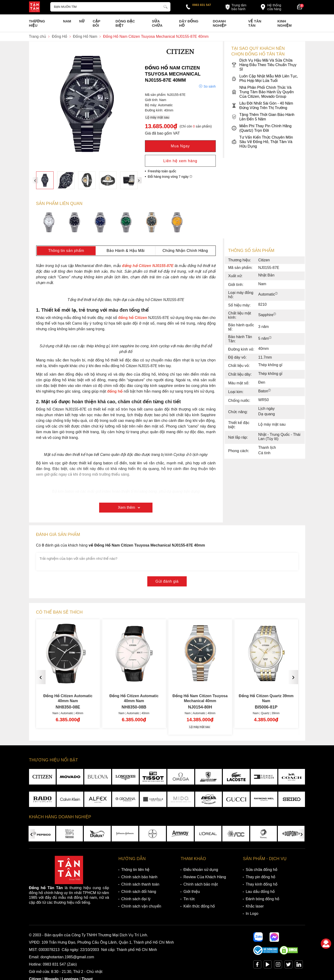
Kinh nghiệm (284, 23)
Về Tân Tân (255, 23)
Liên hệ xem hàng (180, 161)
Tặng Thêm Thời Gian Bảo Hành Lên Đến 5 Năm (263, 117)
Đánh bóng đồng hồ (262, 899)
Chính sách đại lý (136, 899)
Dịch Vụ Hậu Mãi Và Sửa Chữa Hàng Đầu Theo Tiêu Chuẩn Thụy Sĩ (264, 65)
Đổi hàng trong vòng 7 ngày (170, 177)
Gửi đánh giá (167, 581)
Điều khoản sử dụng (201, 870)
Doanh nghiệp (220, 23)
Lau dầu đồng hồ (260, 892)
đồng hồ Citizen (133, 318)
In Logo (252, 914)
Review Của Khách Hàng (205, 877)
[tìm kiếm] (165, 6)
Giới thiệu (192, 892)
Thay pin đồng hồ (260, 877)
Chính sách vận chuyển (141, 906)
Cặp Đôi (97, 23)
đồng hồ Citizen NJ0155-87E (148, 266)
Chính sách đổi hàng (139, 892)
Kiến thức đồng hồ (199, 906)
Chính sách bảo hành (139, 877)
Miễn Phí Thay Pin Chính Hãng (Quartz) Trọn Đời (261, 128)
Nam (67, 21)
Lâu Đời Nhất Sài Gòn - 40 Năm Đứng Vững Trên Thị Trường (262, 106)
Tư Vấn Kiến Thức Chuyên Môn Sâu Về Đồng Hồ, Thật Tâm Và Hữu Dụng (262, 142)
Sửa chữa (157, 23)
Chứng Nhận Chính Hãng (185, 251)
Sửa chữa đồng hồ (262, 870)
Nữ (82, 21)
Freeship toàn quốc (162, 171)
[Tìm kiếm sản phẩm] (110, 7)
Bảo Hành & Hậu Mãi (125, 251)
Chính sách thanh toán (140, 884)
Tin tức (189, 899)
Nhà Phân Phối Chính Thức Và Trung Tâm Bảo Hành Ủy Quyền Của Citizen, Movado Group (263, 92)
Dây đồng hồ (189, 23)
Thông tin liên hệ (135, 870)
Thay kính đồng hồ (262, 884)
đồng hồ (115, 391)
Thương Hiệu (37, 23)
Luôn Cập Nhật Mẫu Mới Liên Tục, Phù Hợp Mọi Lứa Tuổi (265, 78)
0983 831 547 (202, 5)
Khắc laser (255, 906)
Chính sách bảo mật (201, 884)
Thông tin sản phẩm (66, 251)
